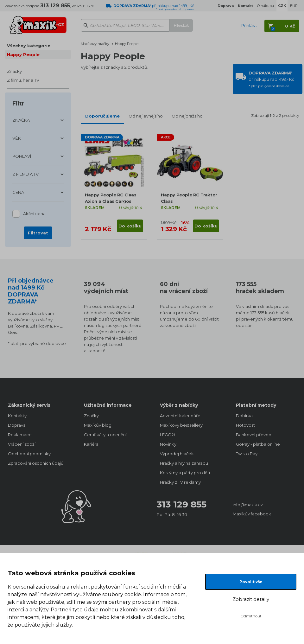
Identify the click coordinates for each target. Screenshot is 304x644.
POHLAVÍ (22, 156)
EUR (294, 6)
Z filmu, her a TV (23, 80)
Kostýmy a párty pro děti (185, 473)
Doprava (17, 425)
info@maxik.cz (248, 505)
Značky (14, 71)
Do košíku (130, 226)
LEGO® (168, 435)
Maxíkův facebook (252, 514)
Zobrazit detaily (251, 599)
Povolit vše (251, 582)
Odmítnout (251, 616)
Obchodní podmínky (29, 454)
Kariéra (91, 444)
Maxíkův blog (98, 425)
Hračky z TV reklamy (180, 482)
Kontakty (17, 416)
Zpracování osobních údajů (36, 463)
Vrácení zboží (22, 444)
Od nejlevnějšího (146, 116)
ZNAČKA (21, 120)
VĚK (17, 138)
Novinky (168, 444)
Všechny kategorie (29, 46)
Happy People (23, 54)
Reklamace (20, 435)
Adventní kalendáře (180, 416)
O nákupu (266, 6)
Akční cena (34, 214)
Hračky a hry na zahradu (184, 463)
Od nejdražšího (187, 116)
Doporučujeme (102, 116)
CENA (18, 192)
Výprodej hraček (177, 454)
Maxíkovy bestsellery (181, 425)
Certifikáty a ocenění (105, 435)
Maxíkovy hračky (95, 44)
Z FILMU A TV (25, 174)
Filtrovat (38, 233)
